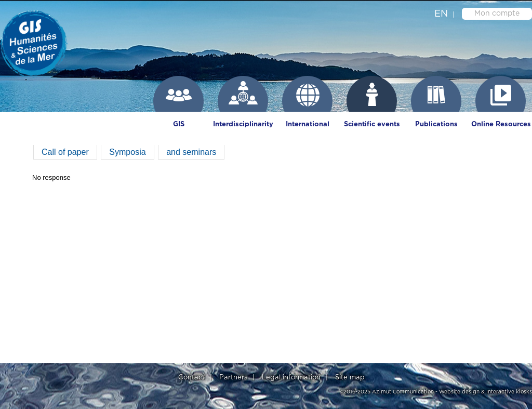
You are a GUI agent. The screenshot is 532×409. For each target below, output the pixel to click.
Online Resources (501, 124)
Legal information (291, 378)
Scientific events (372, 124)
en (441, 14)
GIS (179, 124)
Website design (459, 392)
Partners (233, 378)
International (308, 124)
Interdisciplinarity (243, 124)
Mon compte (497, 14)
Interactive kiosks (509, 392)
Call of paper (65, 152)
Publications (436, 124)
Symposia (127, 152)
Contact (191, 378)
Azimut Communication (403, 392)
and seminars (191, 152)
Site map (350, 378)
